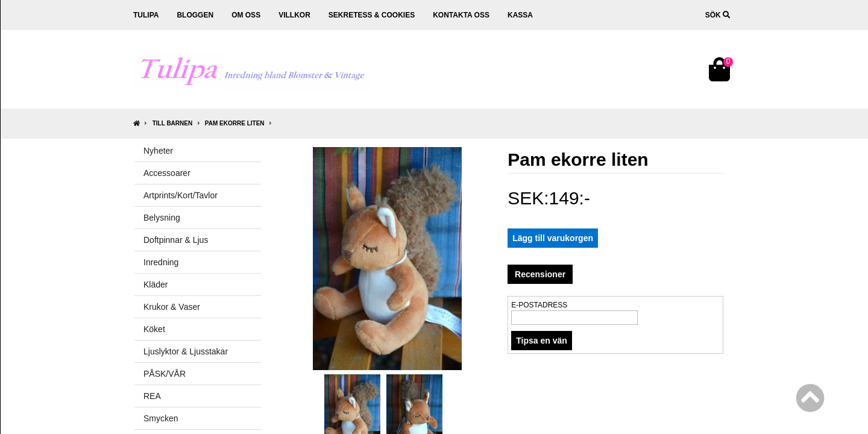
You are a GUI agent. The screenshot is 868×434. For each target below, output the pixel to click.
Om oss (246, 15)
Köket (154, 329)
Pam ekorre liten (235, 123)
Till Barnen (172, 123)
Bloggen (195, 15)
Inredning (161, 262)
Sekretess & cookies (372, 15)
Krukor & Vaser (172, 307)
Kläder (156, 285)
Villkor (294, 15)
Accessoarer (167, 173)
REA (152, 396)
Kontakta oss (461, 15)
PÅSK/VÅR (165, 374)
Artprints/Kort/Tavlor (181, 195)
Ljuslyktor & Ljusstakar (186, 351)
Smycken (161, 418)
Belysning (162, 218)
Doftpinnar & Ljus (176, 240)
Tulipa (146, 15)
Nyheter (158, 151)
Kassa (520, 15)
